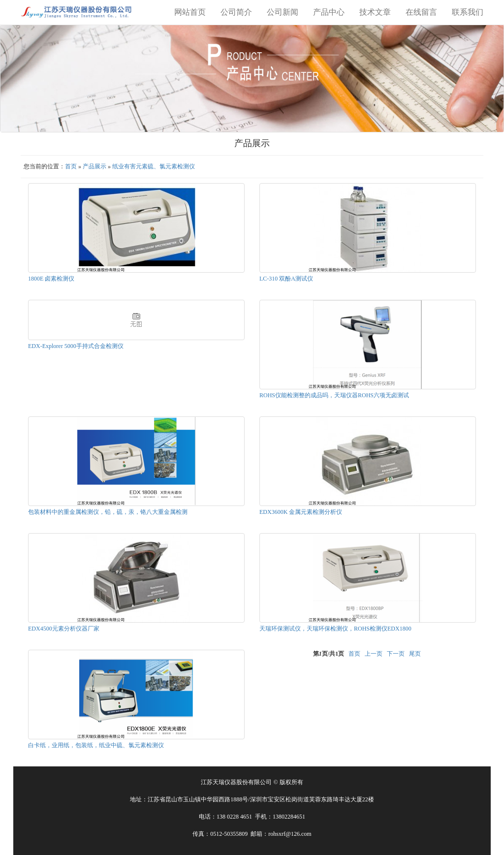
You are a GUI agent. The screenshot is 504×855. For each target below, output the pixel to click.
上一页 (374, 654)
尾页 (415, 654)
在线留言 (421, 12)
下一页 (396, 654)
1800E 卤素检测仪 (51, 279)
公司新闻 (283, 12)
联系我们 (468, 12)
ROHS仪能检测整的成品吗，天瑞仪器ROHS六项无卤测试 (334, 395)
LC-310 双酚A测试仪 (286, 279)
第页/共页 (329, 654)
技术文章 (375, 12)
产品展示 (94, 166)
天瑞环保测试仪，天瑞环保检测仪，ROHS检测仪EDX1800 (335, 629)
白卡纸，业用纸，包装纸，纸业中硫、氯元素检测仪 (96, 745)
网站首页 (190, 12)
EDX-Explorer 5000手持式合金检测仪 (76, 346)
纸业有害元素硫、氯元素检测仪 (154, 166)
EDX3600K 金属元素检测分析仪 (301, 512)
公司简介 (236, 12)
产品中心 (329, 12)
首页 (71, 166)
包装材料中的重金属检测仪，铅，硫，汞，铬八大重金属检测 (108, 512)
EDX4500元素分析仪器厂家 (64, 629)
